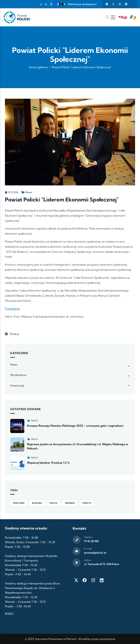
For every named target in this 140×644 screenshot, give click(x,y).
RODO (9, 614)
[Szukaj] (107, 17)
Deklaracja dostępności (82, 4)
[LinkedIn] (102, 580)
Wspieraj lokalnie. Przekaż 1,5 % (48, 463)
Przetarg (19, 503)
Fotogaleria (12, 309)
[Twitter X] (76, 580)
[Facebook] (85, 580)
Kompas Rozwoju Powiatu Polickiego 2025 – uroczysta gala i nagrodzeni (75, 426)
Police (54, 503)
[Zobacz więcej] (17, 426)
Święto (87, 503)
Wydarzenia (18, 375)
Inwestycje (17, 385)
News (29, 192)
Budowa (37, 503)
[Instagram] (93, 580)
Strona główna (38, 67)
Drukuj (12, 334)
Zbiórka (70, 503)
